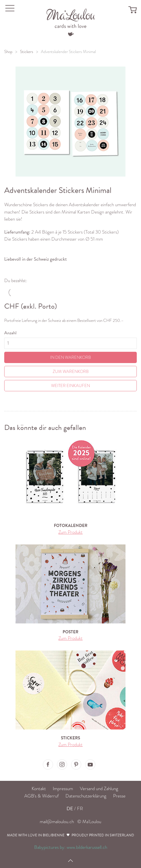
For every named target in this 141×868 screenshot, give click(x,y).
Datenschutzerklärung (86, 796)
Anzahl (10, 333)
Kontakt (39, 789)
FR (80, 809)
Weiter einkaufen (70, 386)
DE (70, 809)
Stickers (27, 52)
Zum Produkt (70, 532)
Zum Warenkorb (71, 372)
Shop (8, 52)
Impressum (63, 789)
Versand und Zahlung (99, 789)
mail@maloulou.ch (57, 822)
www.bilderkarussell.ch (87, 847)
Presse (119, 796)
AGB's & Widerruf (41, 796)
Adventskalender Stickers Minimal (68, 52)
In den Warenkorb (70, 357)
